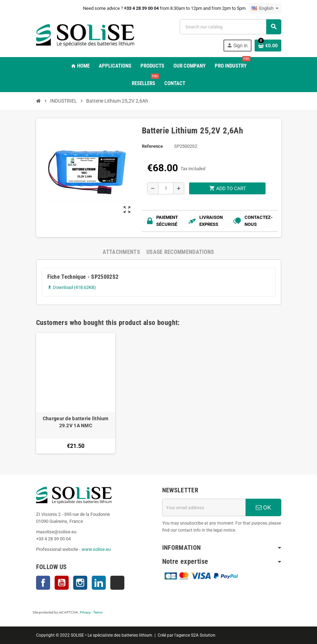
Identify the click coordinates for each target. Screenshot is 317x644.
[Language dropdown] (265, 8)
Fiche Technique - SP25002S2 (83, 277)
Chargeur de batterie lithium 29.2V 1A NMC (76, 422)
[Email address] (204, 507)
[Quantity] (166, 188)
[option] (76, 393)
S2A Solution (203, 635)
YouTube (62, 583)
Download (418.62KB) (72, 287)
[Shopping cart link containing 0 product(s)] (268, 46)
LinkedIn (99, 583)
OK (263, 507)
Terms (98, 612)
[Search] (230, 27)
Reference (152, 146)
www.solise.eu (96, 549)
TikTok (117, 583)
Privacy (85, 612)
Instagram (80, 583)
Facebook (43, 583)
